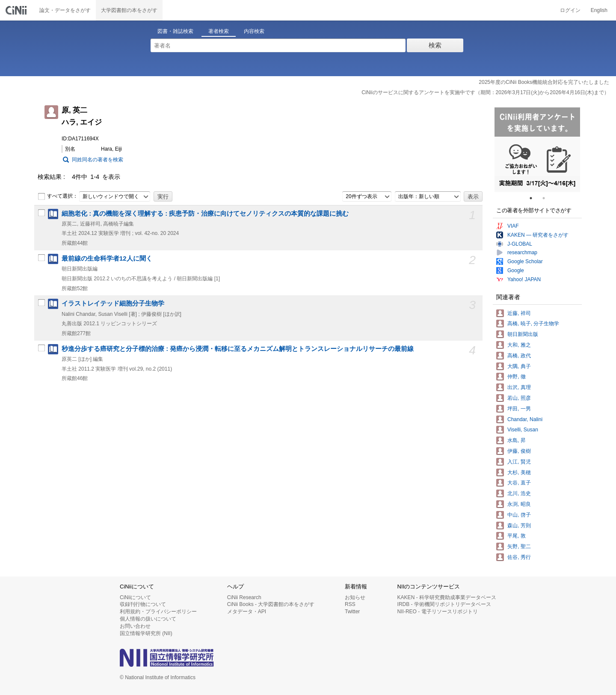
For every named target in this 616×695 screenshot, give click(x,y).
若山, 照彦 (519, 398)
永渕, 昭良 (519, 504)
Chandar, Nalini (525, 419)
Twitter (352, 612)
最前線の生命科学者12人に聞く (107, 258)
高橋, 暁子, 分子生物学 (533, 324)
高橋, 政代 (519, 356)
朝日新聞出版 (523, 334)
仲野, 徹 (517, 377)
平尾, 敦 (517, 536)
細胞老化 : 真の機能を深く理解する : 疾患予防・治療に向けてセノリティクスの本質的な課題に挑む (205, 214)
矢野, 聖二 (519, 546)
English (599, 10)
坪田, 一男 (519, 409)
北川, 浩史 (519, 493)
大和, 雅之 (519, 345)
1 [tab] (534, 198)
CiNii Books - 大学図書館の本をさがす (271, 604)
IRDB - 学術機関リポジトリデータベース (444, 604)
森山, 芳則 (519, 526)
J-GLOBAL (520, 244)
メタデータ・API (247, 612)
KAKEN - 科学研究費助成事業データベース (447, 597)
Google (516, 270)
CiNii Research (244, 597)
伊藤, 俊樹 (519, 451)
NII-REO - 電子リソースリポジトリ (438, 612)
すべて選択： (58, 196)
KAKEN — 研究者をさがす (538, 235)
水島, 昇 (517, 440)
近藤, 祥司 (519, 313)
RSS (350, 604)
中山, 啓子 (519, 515)
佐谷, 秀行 (519, 557)
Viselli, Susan (523, 430)
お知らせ (355, 597)
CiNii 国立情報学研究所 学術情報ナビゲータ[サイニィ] (17, 10)
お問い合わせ (135, 626)
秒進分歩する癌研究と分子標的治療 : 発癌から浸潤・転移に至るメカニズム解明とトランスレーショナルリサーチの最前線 (238, 349)
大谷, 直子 (519, 483)
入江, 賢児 (519, 462)
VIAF (513, 226)
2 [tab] (547, 198)
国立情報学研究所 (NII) (146, 633)
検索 (435, 45)
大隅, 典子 (519, 366)
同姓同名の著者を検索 (98, 160)
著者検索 (219, 31)
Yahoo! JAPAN (524, 279)
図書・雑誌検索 (175, 31)
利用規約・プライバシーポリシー (158, 612)
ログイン (570, 10)
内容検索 (254, 31)
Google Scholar (525, 261)
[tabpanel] (537, 150)
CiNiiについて (135, 597)
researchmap (522, 252)
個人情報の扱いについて (148, 619)
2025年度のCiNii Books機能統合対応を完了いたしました (544, 82)
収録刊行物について (143, 604)
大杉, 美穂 (519, 472)
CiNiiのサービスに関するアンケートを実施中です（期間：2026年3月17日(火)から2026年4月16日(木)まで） (485, 92)
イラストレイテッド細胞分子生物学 (113, 303)
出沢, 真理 (519, 387)
